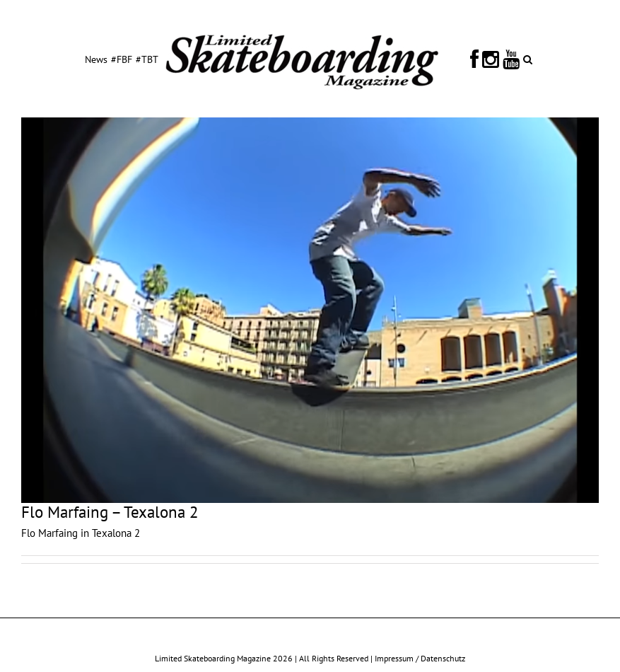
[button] (528, 59)
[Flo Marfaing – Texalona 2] (310, 310)
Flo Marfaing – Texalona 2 (110, 512)
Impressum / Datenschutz (420, 658)
